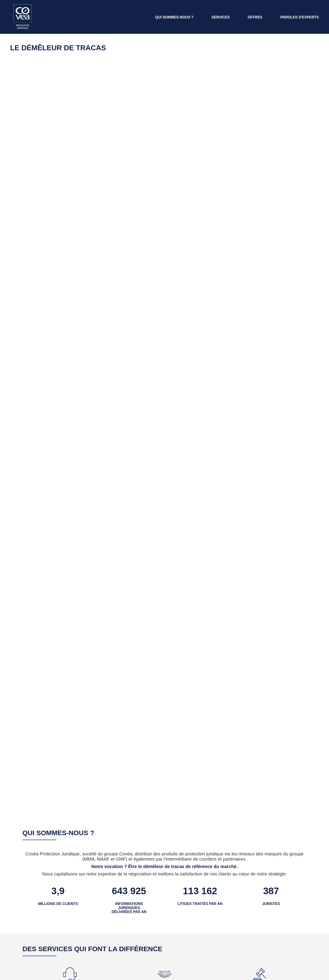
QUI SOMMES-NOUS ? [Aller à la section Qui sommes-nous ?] (174, 17)
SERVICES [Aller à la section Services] (221, 17)
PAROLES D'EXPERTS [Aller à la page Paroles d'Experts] (300, 17)
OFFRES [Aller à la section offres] (255, 17)
